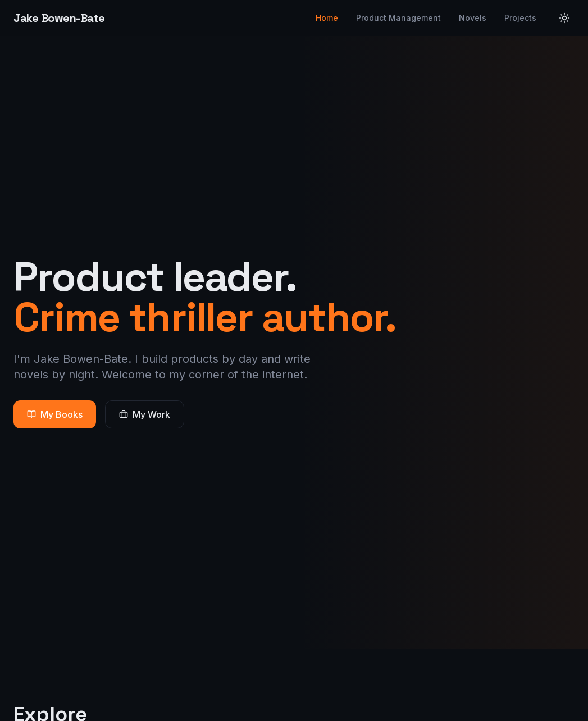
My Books (55, 414)
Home (327, 18)
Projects (520, 18)
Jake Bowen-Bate (59, 18)
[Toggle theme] (564, 18)
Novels (473, 18)
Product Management (398, 18)
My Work (145, 414)
